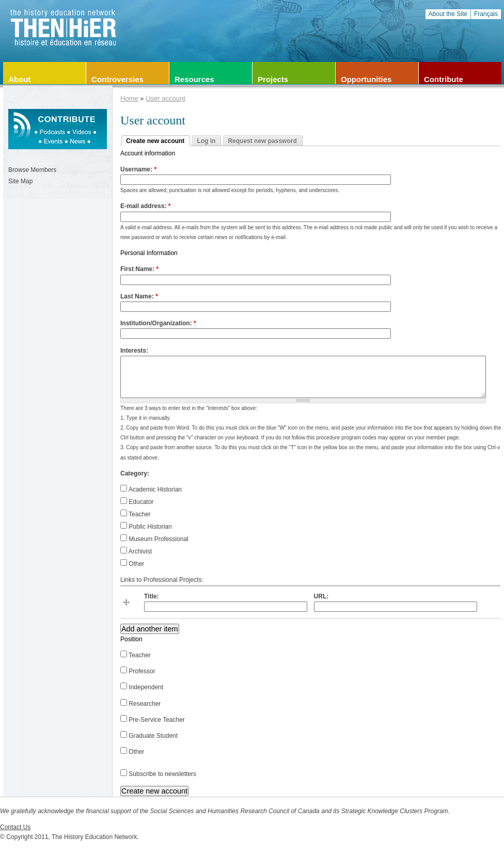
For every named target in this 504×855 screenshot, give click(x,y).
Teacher (136, 514)
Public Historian (146, 527)
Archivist (136, 551)
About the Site (448, 14)
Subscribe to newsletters (158, 774)
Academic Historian (151, 489)
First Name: (139, 269)
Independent (142, 687)
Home (129, 98)
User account (166, 98)
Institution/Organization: (158, 323)
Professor (138, 671)
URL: (321, 596)
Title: (151, 596)
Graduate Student (149, 736)
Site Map (20, 181)
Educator (137, 502)
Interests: (134, 351)
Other (132, 564)
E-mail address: (145, 206)
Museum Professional (154, 539)
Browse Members (32, 170)
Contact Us (15, 827)
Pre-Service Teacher (153, 720)
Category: (135, 473)
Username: (138, 169)
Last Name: (139, 296)
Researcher (140, 704)
